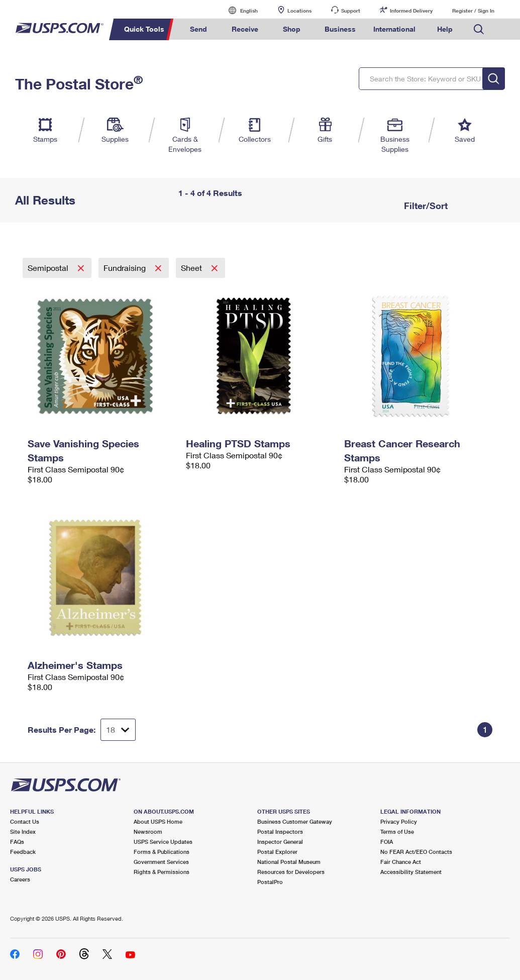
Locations (299, 11)
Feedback (23, 852)
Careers (20, 879)
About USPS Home (158, 821)
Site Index (23, 831)
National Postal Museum (289, 862)
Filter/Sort (425, 206)
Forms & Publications (162, 852)
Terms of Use (397, 831)
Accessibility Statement (411, 872)
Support (351, 11)
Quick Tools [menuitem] (144, 29)
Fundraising (126, 268)
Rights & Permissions (162, 872)
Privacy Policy (399, 821)
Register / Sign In (473, 11)
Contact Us (25, 821)
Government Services (161, 862)
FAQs (17, 842)
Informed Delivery (411, 11)
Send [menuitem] (198, 29)
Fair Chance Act (401, 862)
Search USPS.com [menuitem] (479, 29)
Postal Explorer (277, 852)
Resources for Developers (291, 872)
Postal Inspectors (280, 831)
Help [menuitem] (445, 29)
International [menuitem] (394, 29)
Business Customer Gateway (295, 821)
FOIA (387, 842)
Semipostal (49, 268)
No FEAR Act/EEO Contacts (416, 852)
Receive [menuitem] (245, 29)
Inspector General (280, 842)
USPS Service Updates (163, 842)
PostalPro (270, 882)
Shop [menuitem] (292, 29)
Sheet (192, 268)
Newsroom (148, 831)
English (239, 10)
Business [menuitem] (340, 29)
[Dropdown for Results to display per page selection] (118, 730)
